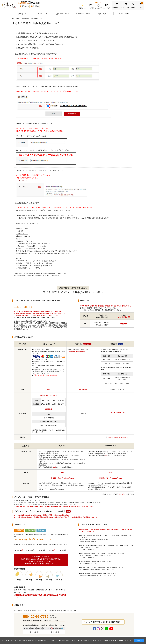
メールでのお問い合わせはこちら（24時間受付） (104, 622)
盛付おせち (25, 6)
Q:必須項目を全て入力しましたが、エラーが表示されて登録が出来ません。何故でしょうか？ (47, 37)
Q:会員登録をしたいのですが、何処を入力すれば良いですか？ (37, 33)
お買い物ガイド (103, 14)
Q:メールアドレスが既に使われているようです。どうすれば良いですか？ (40, 44)
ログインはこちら (21, 180)
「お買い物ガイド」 (122, 494)
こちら (54, 467)
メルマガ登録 (107, 8)
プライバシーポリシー (115, 640)
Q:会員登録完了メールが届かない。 (28, 48)
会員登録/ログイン (117, 7)
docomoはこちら (22, 228)
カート (141, 5)
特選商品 (36, 6)
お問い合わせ (124, 14)
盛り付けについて (63, 14)
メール (37, 325)
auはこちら (20, 231)
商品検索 (133, 7)
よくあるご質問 (99, 8)
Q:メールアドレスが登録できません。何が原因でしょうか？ (35, 40)
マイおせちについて (83, 14)
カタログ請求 (91, 8)
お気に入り (126, 7)
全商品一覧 (22, 14)
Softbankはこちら (22, 234)
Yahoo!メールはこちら (23, 236)
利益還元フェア (83, 8)
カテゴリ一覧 (43, 14)
